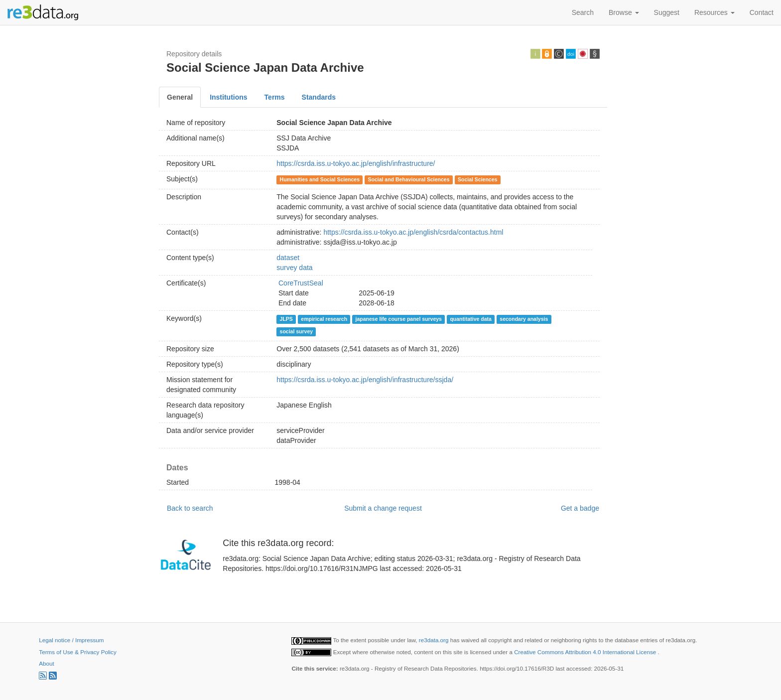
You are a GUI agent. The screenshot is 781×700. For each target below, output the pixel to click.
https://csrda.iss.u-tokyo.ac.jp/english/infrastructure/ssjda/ (365, 380)
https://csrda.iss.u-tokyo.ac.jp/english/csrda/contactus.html (413, 232)
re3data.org (435, 640)
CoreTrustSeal (301, 283)
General (180, 97)
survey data (294, 268)
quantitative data (470, 319)
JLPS (286, 319)
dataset (288, 258)
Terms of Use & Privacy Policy (77, 652)
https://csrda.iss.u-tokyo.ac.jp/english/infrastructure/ (356, 163)
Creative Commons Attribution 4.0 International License (586, 652)
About (46, 663)
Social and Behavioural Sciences (409, 179)
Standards (319, 97)
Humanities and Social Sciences (320, 179)
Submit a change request (383, 508)
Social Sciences (477, 179)
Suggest (667, 12)
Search (583, 12)
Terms (275, 97)
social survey (297, 331)
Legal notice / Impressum (71, 640)
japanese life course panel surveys (399, 319)
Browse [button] (624, 12)
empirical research (324, 319)
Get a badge (580, 508)
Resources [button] (715, 12)
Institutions (228, 97)
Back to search (190, 508)
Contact (762, 12)
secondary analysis (524, 319)
